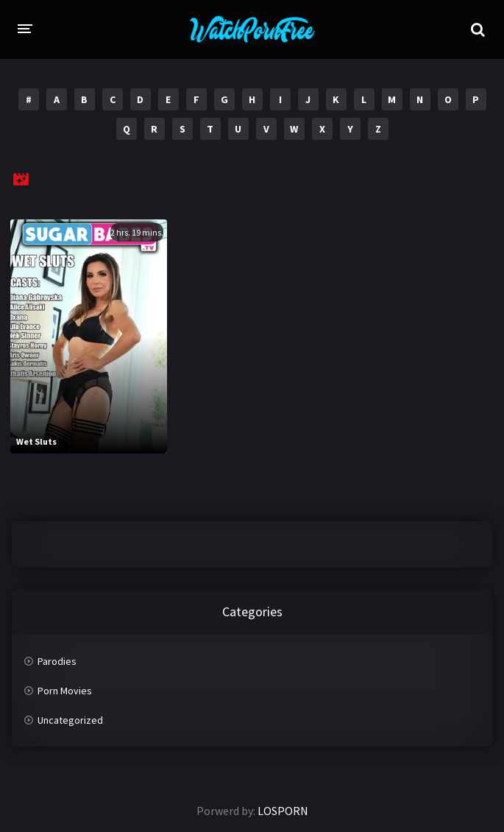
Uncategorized (70, 720)
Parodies (57, 661)
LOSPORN (283, 811)
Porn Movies (65, 691)
